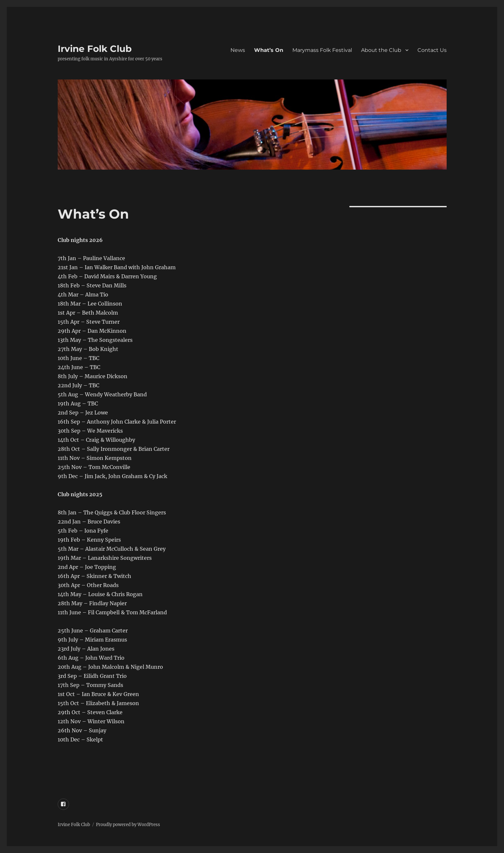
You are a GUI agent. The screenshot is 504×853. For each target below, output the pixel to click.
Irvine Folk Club (95, 49)
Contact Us (432, 50)
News (238, 50)
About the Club (381, 50)
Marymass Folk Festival (322, 50)
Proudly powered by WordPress (128, 825)
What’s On (269, 50)
